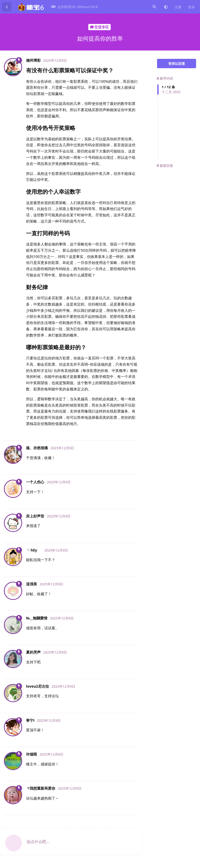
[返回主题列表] (7, 7)
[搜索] (154, 7)
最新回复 (165, 166)
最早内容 (165, 78)
